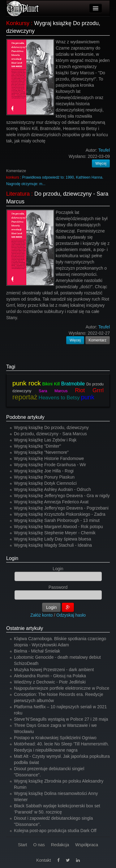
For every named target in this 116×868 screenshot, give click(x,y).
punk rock (27, 383)
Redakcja (60, 845)
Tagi (11, 367)
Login (12, 558)
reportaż (25, 397)
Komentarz (98, 340)
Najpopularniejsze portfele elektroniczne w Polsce (62, 688)
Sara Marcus (53, 391)
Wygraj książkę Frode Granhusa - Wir (50, 465)
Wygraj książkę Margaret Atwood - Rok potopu (58, 527)
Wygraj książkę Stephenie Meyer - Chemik (55, 533)
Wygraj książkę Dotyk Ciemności (45, 483)
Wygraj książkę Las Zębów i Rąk (45, 440)
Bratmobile (73, 384)
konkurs (13, 177)
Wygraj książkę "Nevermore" (41, 452)
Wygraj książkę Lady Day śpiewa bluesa (53, 539)
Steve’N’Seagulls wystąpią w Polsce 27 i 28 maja (61, 719)
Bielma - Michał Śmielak (37, 651)
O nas (39, 845)
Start (23, 845)
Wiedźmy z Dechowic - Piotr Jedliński (50, 682)
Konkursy (18, 23)
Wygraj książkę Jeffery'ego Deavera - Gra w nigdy (62, 496)
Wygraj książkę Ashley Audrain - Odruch (52, 489)
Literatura (18, 194)
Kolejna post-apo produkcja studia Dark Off (55, 831)
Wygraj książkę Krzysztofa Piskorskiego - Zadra (60, 514)
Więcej (101, 163)
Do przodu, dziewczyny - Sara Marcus (50, 434)
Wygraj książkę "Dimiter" (37, 446)
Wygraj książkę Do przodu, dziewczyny (51, 427)
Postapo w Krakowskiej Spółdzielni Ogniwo (55, 738)
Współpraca (87, 845)
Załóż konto (41, 615)
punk (88, 397)
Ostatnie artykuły (25, 628)
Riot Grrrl (89, 390)
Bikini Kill (51, 384)
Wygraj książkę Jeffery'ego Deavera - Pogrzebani (61, 508)
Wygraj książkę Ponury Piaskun (44, 477)
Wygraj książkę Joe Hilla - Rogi (44, 471)
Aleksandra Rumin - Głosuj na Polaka (50, 676)
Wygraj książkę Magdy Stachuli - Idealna (53, 545)
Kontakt (43, 860)
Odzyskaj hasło (71, 615)
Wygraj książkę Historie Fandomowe (49, 458)
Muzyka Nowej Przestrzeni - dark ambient (54, 670)
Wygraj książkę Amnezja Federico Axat (51, 502)
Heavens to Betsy (59, 398)
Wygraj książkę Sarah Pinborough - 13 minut (57, 520)
